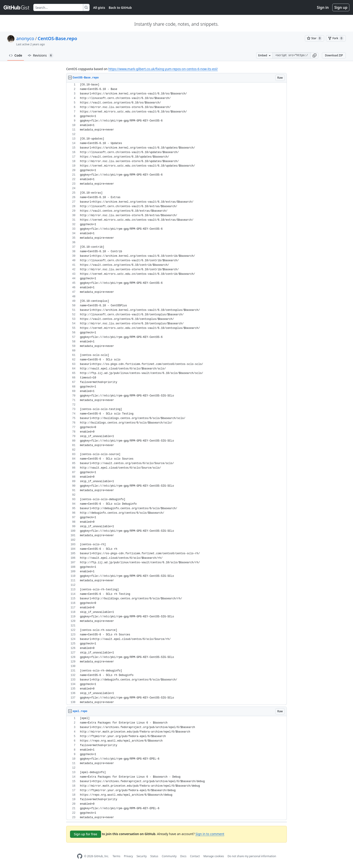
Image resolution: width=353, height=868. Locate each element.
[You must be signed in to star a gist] (315, 38)
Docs (183, 856)
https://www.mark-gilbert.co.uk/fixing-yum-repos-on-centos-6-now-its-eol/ (163, 69)
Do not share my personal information (252, 856)
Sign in (323, 7)
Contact (195, 856)
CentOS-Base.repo (57, 38)
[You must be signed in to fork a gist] (336, 38)
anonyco (25, 38)
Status (154, 856)
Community (169, 856)
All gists (99, 8)
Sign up (341, 7)
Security (142, 856)
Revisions (41, 55)
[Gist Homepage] (17, 7)
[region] (176, 394)
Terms (117, 856)
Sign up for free (86, 834)
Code (16, 55)
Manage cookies (214, 856)
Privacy (129, 856)
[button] (315, 55)
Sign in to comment (210, 834)
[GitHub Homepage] (80, 856)
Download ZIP (334, 55)
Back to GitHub (120, 8)
